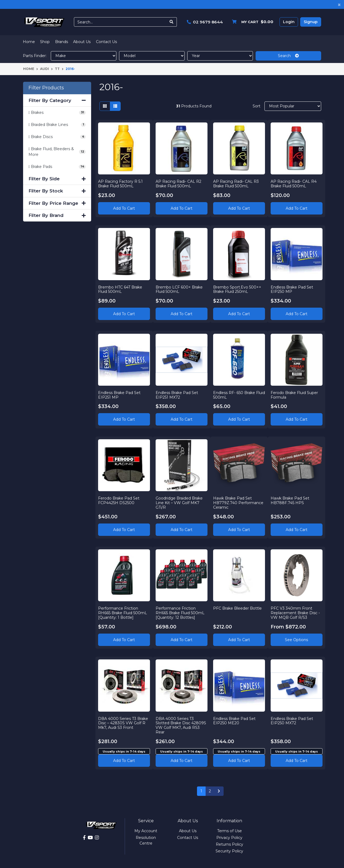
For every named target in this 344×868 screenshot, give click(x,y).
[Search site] (172, 22)
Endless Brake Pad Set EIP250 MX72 (292, 721)
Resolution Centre (146, 840)
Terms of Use (230, 831)
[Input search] (120, 22)
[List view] (115, 106)
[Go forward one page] (219, 791)
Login (289, 22)
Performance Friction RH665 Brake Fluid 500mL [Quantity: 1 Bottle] (123, 613)
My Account (146, 831)
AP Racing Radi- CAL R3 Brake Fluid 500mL (236, 183)
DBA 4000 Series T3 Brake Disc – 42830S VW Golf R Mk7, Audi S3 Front (123, 723)
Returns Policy (230, 844)
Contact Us (106, 42)
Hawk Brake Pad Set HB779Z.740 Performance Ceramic (239, 503)
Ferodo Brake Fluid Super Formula (294, 395)
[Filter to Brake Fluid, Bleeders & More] (57, 152)
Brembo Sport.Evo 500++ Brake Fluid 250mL (237, 289)
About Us (82, 42)
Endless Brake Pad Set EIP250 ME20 (235, 721)
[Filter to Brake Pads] (57, 167)
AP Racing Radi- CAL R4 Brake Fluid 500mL (294, 183)
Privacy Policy (229, 838)
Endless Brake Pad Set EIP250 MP (292, 289)
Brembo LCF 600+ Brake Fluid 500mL (179, 289)
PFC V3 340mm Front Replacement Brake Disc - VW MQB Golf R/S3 (295, 613)
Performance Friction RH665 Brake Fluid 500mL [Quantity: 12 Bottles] (180, 613)
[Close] (339, 4)
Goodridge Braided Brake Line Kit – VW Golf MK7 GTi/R (179, 503)
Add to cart (124, 760)
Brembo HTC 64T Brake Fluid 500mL (120, 289)
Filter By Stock (57, 191)
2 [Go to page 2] (210, 791)
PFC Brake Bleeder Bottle (238, 608)
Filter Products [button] (46, 88)
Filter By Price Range (57, 203)
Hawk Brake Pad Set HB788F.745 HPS (290, 500)
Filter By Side (57, 179)
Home (29, 42)
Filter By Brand (57, 215)
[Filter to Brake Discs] (57, 137)
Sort (257, 106)
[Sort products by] (293, 106)
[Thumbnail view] (105, 106)
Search (288, 56)
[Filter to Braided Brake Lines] (57, 125)
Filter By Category (57, 100)
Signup (311, 22)
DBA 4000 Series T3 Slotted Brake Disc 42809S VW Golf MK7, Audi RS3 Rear (181, 725)
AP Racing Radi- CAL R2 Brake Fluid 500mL (179, 183)
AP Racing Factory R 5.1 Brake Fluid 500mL (121, 183)
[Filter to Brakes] (57, 113)
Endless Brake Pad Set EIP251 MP (120, 395)
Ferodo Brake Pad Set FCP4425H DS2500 (119, 500)
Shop (45, 42)
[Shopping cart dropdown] (251, 22)
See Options (296, 639)
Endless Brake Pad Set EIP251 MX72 (177, 395)
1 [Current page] (201, 791)
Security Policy (229, 851)
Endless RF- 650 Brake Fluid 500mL (234, 395)
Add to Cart (124, 208)
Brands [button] (62, 42)
